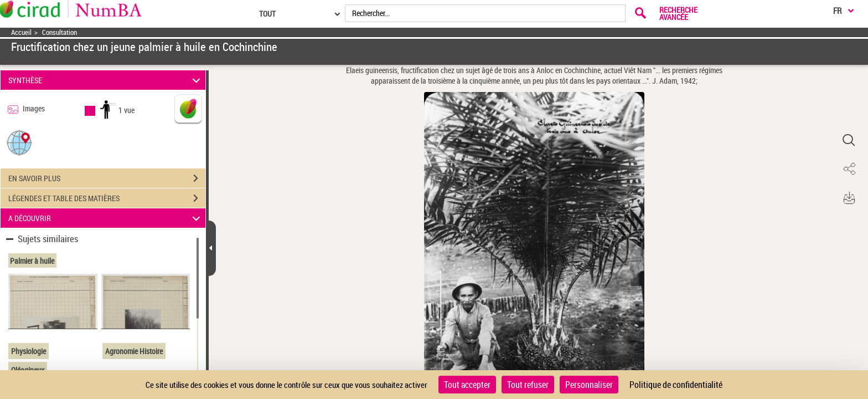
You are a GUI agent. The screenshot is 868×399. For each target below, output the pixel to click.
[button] (19, 142)
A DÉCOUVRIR (106, 218)
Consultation (60, 32)
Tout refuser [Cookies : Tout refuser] (528, 385)
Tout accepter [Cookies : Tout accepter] (467, 385)
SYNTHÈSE (106, 80)
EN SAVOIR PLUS (107, 178)
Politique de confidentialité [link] (676, 385)
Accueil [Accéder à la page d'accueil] (21, 32)
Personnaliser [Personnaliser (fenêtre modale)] (589, 385)
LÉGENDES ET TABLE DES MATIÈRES (107, 198)
